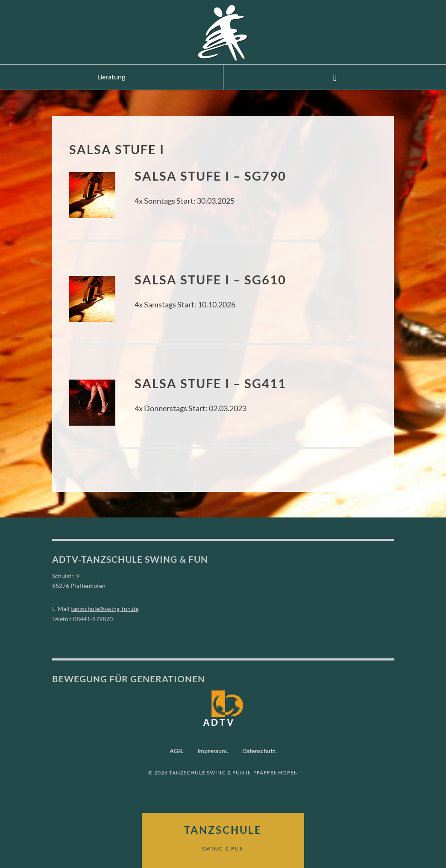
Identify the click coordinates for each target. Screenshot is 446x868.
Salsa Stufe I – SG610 (210, 279)
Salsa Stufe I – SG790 (210, 176)
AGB (176, 751)
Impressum (212, 751)
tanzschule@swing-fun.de (105, 609)
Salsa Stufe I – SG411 (210, 383)
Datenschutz (259, 751)
